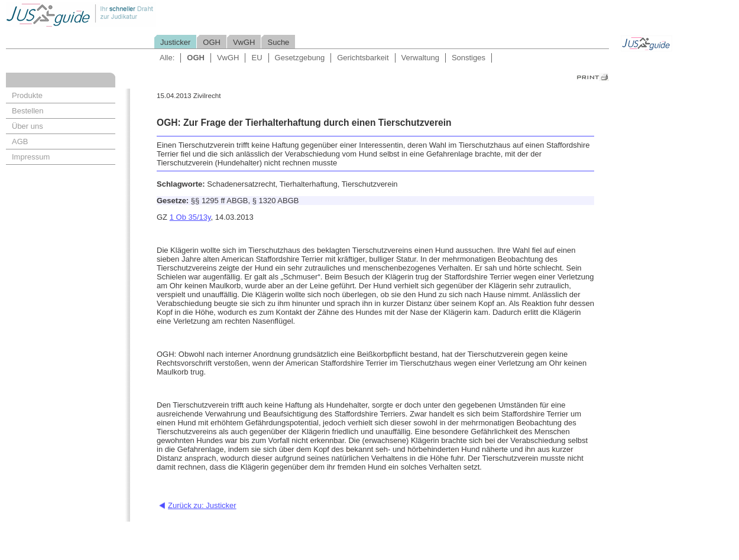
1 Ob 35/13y (190, 217)
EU (257, 58)
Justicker (175, 42)
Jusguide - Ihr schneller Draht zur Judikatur (119, 14)
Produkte (27, 95)
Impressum (31, 157)
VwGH (244, 42)
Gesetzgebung (300, 58)
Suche (278, 42)
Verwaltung (420, 58)
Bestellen (27, 111)
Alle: (167, 58)
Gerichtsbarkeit (363, 58)
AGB (20, 141)
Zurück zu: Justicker (202, 505)
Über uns (27, 126)
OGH (212, 42)
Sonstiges (469, 58)
